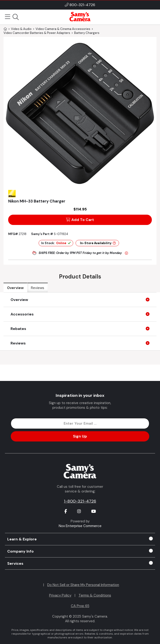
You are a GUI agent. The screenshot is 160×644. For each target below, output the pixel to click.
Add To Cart (80, 220)
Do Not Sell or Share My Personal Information (83, 585)
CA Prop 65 (80, 606)
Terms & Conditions (95, 595)
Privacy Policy (60, 595)
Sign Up (80, 436)
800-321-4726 (82, 5)
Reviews (38, 288)
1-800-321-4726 (80, 501)
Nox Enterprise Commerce (80, 526)
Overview (15, 288)
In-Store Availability (98, 243)
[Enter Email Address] (80, 423)
